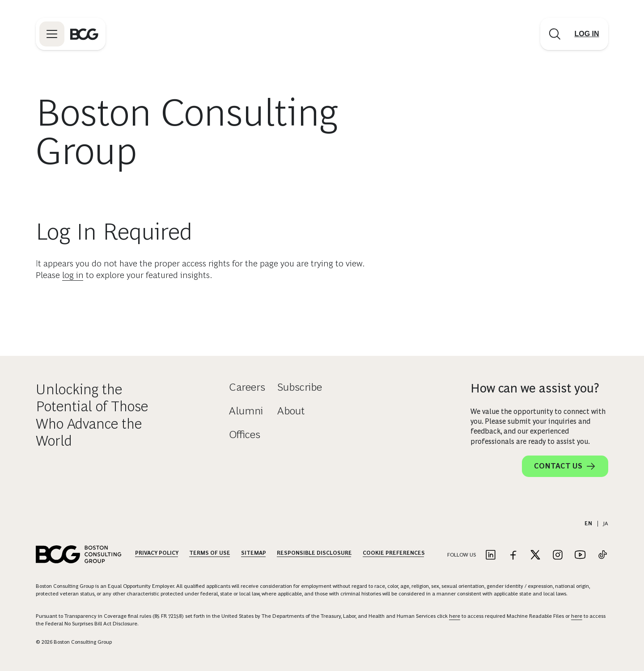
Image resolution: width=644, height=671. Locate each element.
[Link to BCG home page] (84, 34)
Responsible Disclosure (314, 553)
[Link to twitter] (535, 555)
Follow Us (462, 555)
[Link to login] (587, 34)
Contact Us (565, 466)
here (455, 616)
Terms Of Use (210, 553)
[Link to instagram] (558, 555)
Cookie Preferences (394, 553)
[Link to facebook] (513, 555)
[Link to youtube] (580, 555)
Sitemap (254, 553)
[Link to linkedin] (491, 555)
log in (73, 275)
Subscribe (300, 387)
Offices (245, 434)
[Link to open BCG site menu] (52, 34)
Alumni (246, 411)
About (291, 411)
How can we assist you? (535, 388)
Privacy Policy (157, 553)
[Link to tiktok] (602, 555)
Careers (247, 387)
